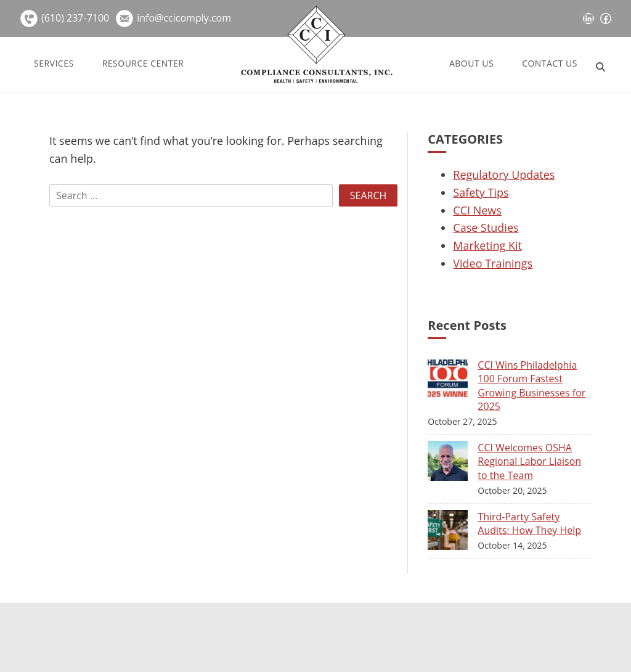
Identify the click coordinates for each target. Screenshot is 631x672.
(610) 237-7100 (75, 18)
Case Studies (486, 227)
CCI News (477, 210)
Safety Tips (481, 192)
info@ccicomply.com (184, 18)
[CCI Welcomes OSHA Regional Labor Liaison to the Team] (453, 463)
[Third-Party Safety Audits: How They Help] (453, 532)
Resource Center (143, 63)
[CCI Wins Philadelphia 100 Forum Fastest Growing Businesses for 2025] (453, 381)
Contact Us (550, 63)
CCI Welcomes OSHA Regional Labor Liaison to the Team (529, 461)
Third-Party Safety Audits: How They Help (529, 523)
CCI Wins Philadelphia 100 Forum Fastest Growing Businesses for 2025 (531, 386)
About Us (471, 63)
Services (54, 63)
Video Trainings (493, 263)
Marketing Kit (487, 245)
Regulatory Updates (504, 174)
